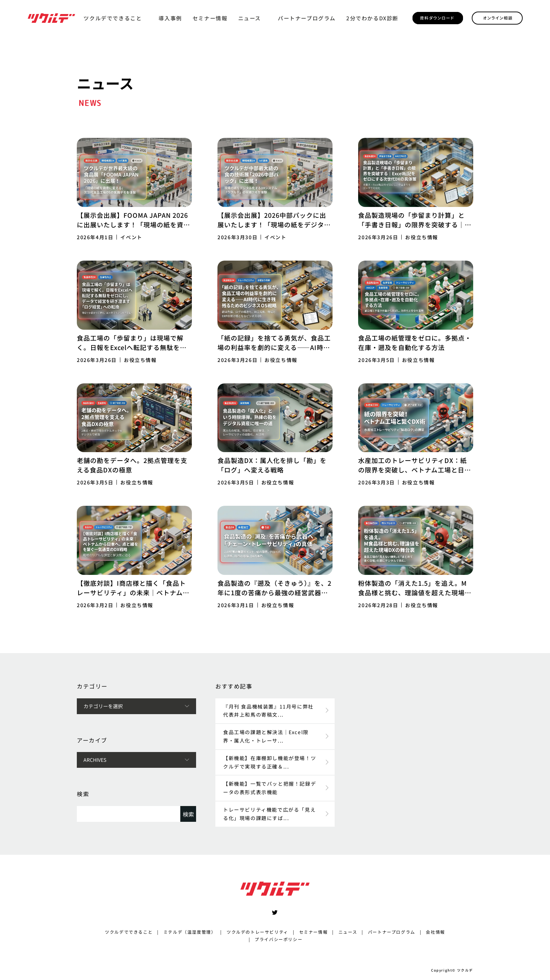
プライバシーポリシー (279, 939)
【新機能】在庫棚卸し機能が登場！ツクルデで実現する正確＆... (270, 762)
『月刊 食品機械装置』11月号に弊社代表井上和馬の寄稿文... (268, 711)
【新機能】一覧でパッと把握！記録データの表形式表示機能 (270, 788)
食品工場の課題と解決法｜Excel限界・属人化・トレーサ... (266, 736)
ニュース (250, 18)
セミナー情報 (210, 18)
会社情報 (435, 932)
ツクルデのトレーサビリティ (257, 932)
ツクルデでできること (113, 18)
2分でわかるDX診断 (372, 18)
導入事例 (170, 18)
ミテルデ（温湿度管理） (190, 932)
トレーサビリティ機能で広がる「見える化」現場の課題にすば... (269, 814)
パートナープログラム (307, 18)
